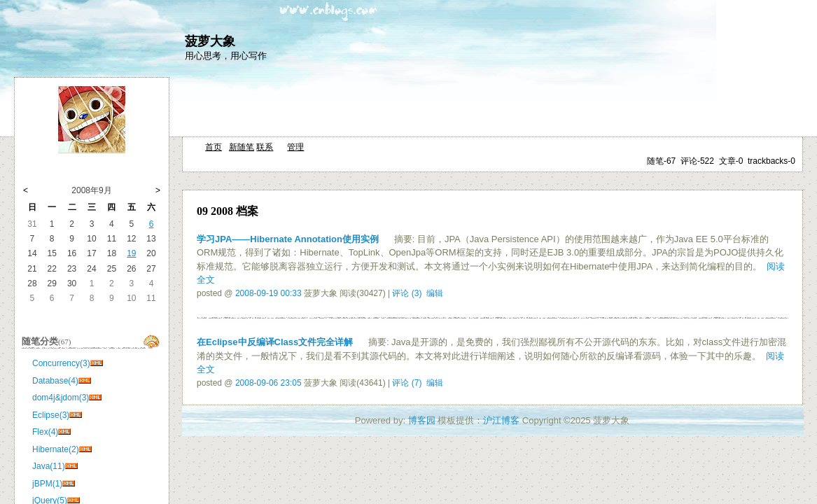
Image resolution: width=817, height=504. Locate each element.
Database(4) (55, 381)
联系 (265, 147)
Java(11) (49, 466)
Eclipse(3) (51, 415)
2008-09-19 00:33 (268, 293)
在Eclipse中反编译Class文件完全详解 (275, 342)
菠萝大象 (210, 41)
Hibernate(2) (56, 449)
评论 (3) (407, 293)
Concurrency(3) (61, 363)
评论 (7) (407, 383)
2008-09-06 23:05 (268, 383)
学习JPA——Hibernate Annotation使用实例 (288, 239)
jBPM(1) (47, 484)
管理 (295, 147)
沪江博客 (501, 420)
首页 (214, 147)
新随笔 (242, 147)
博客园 (422, 420)
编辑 (435, 293)
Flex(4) (45, 432)
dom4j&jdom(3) (61, 398)
